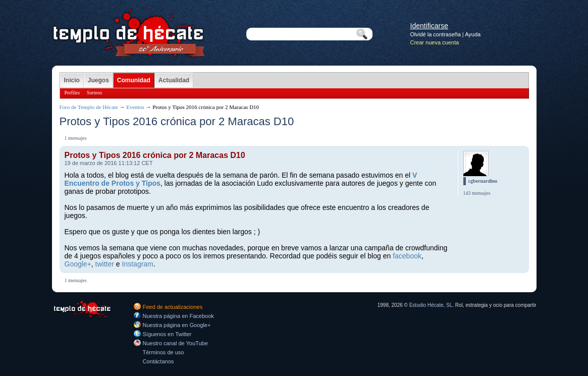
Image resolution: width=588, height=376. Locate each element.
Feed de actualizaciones (173, 307)
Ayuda (473, 34)
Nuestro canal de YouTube (175, 343)
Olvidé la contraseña (436, 34)
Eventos (135, 107)
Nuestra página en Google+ (177, 325)
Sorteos (94, 93)
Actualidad (174, 80)
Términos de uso (164, 352)
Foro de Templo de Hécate (89, 107)
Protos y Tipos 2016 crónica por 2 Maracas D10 (155, 155)
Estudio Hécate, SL (431, 305)
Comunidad (134, 80)
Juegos (98, 80)
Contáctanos (158, 361)
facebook (407, 256)
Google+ (78, 264)
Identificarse (429, 26)
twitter (105, 264)
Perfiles (72, 93)
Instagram (138, 264)
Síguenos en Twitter (167, 334)
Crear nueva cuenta (435, 42)
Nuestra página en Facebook (178, 316)
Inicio (72, 80)
